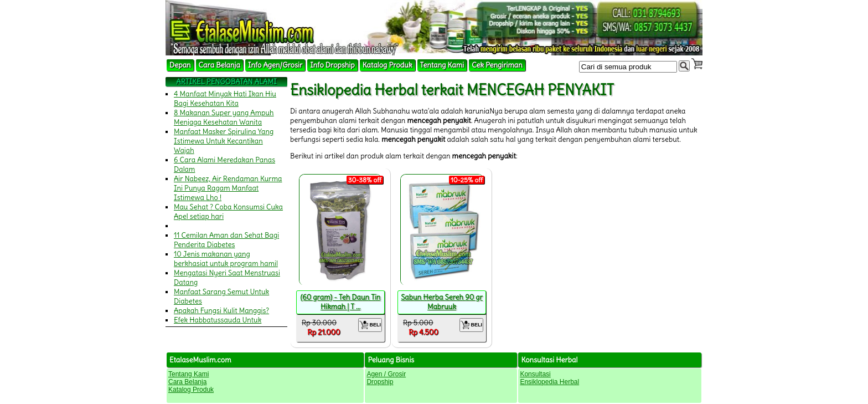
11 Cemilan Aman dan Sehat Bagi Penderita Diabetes (226, 240)
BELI (370, 325)
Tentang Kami (442, 65)
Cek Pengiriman (497, 65)
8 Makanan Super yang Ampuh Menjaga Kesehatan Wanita (224, 117)
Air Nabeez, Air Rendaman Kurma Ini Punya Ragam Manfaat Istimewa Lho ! (228, 188)
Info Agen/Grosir (275, 65)
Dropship (380, 382)
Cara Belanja (219, 65)
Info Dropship (332, 65)
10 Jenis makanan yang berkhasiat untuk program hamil (226, 259)
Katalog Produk (387, 65)
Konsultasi (535, 374)
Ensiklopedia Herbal (549, 382)
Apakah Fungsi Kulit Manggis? (221, 311)
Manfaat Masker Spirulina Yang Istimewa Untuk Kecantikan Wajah (224, 141)
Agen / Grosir (386, 374)
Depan (180, 65)
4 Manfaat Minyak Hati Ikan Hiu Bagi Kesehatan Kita (225, 99)
